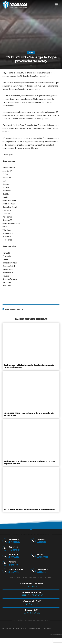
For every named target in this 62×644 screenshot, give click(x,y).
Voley (31, 53)
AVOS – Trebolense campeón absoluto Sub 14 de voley (30, 509)
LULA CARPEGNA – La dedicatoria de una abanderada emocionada (29, 414)
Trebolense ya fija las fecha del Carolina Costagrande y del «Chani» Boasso (30, 366)
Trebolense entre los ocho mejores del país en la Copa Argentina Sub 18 (30, 462)
